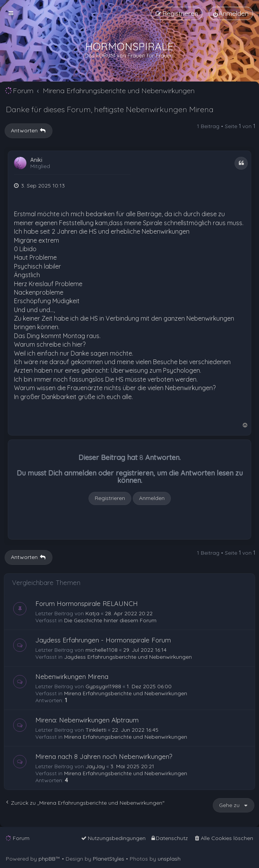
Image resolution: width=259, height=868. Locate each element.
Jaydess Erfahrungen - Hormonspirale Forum (103, 640)
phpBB (47, 859)
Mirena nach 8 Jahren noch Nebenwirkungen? (104, 756)
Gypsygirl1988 (103, 686)
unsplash (169, 859)
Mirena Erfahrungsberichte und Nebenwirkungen (126, 693)
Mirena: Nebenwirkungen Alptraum (87, 720)
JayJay (95, 766)
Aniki (36, 160)
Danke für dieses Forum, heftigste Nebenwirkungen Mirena (110, 109)
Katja (92, 613)
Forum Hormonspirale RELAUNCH (87, 603)
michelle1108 (102, 650)
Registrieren (110, 498)
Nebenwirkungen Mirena (72, 676)
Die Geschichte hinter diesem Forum (110, 620)
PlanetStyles (109, 859)
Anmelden (152, 498)
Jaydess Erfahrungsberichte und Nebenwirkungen (128, 657)
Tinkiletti (96, 730)
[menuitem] (231, 13)
